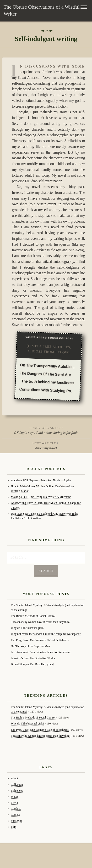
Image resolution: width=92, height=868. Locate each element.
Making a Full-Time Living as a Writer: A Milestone (41, 497)
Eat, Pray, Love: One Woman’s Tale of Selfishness (40, 640)
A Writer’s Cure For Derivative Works (33, 658)
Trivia (14, 803)
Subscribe (17, 821)
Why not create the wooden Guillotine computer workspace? (46, 634)
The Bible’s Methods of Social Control (33, 616)
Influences (17, 791)
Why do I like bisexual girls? (28, 628)
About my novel (46, 445)
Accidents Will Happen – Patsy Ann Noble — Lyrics (41, 480)
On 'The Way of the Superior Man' (31, 646)
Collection (17, 785)
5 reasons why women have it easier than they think (41, 622)
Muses (15, 797)
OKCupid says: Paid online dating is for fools (46, 430)
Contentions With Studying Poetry (49, 390)
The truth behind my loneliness (48, 382)
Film (14, 827)
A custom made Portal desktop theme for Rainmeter (41, 652)
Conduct (16, 809)
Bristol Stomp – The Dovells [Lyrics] (32, 664)
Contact (15, 815)
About (15, 778)
